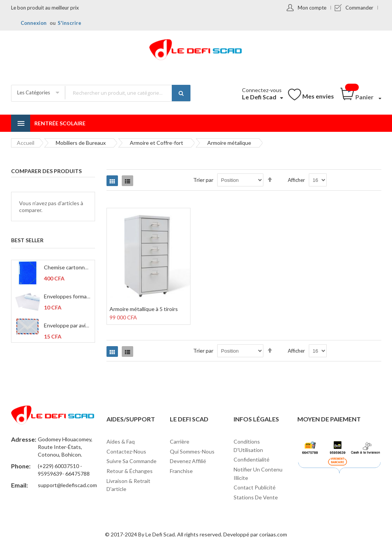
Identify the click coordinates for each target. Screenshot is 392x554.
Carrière (180, 441)
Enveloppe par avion (68, 325)
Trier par (203, 180)
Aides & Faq (121, 441)
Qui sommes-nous (192, 451)
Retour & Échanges (130, 471)
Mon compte (312, 8)
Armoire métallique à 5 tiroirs (144, 309)
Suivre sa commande (131, 461)
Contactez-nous (126, 451)
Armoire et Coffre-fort (156, 143)
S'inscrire (69, 23)
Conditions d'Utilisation (248, 446)
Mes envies (318, 96)
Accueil (26, 143)
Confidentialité (252, 459)
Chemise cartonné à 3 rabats (78, 267)
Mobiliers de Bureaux (81, 143)
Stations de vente (256, 497)
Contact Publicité (255, 487)
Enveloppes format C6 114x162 (81, 296)
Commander (359, 8)
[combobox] (127, 93)
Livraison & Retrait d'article (128, 485)
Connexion (34, 23)
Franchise (181, 471)
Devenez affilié (188, 461)
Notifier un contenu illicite (258, 474)
